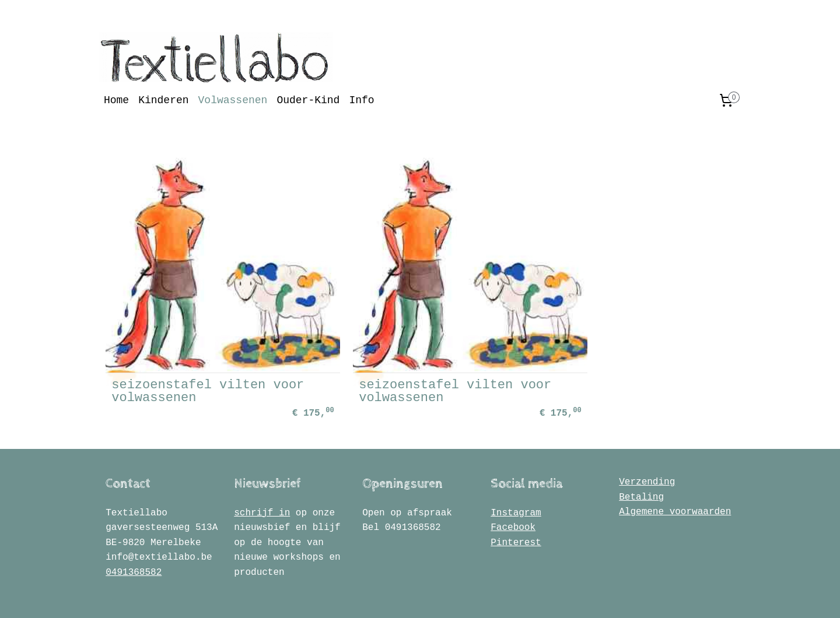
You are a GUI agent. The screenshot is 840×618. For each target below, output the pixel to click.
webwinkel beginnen (453, 596)
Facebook (513, 494)
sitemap (370, 596)
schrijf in (262, 479)
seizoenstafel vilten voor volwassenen (188, 358)
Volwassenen (233, 100)
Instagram (516, 479)
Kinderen (163, 100)
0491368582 (134, 539)
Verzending (647, 449)
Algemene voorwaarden (675, 479)
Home (116, 100)
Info (361, 100)
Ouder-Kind (308, 100)
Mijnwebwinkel (566, 596)
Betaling (641, 463)
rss (401, 596)
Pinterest (516, 510)
